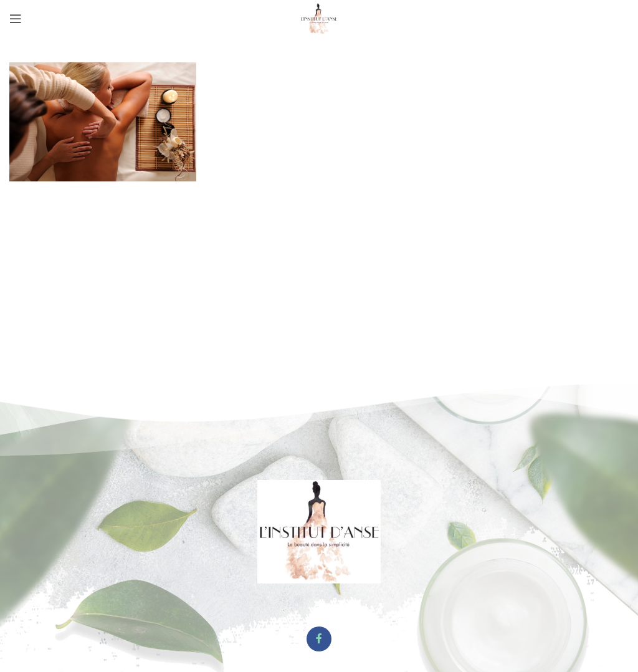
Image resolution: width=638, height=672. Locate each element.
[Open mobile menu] (16, 19)
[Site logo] (319, 17)
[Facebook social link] (319, 639)
